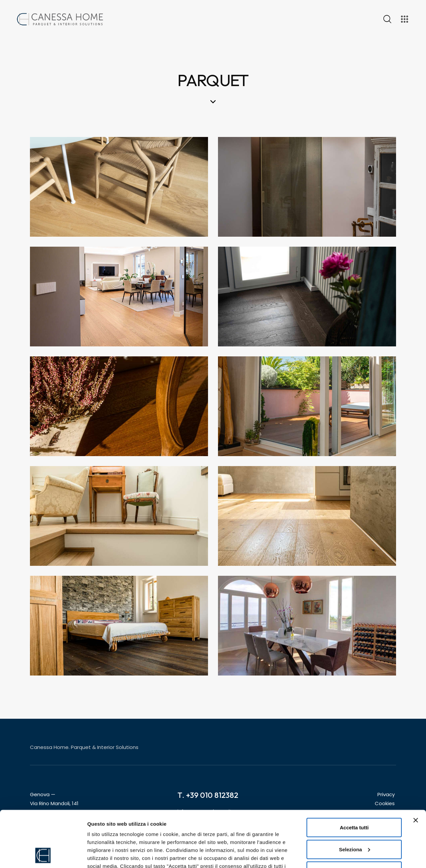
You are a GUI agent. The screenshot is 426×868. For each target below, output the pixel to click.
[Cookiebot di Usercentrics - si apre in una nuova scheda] (43, 855)
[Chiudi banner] (416, 768)
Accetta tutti (354, 775)
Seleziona (354, 797)
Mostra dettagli (105, 855)
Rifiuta (354, 818)
